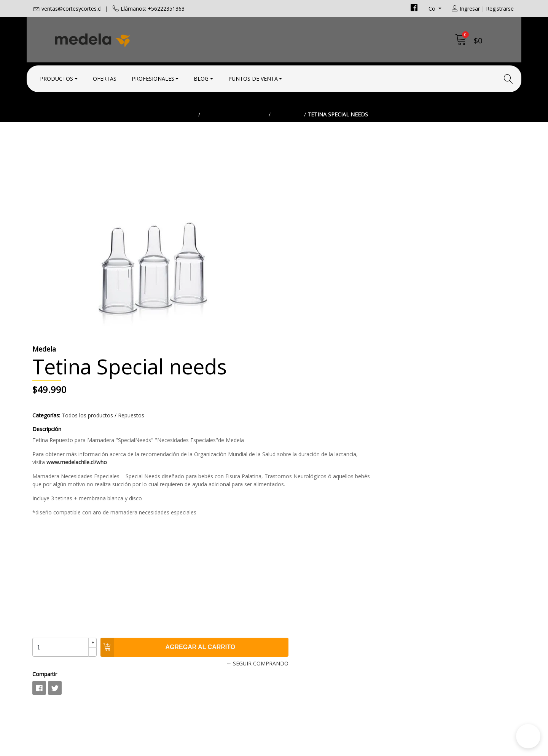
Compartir (292, 500)
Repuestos (287, 131)
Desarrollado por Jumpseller (341, 748)
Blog (201, 77)
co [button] (433, 9)
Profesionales (153, 77)
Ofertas (105, 77)
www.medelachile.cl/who (421, 280)
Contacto (293, 594)
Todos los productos (234, 131)
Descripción (294, 247)
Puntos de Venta (253, 77)
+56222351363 (177, 624)
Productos (57, 77)
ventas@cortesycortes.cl (72, 9)
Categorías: (294, 233)
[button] (528, 736)
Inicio (189, 131)
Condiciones (297, 604)
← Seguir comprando (386, 489)
